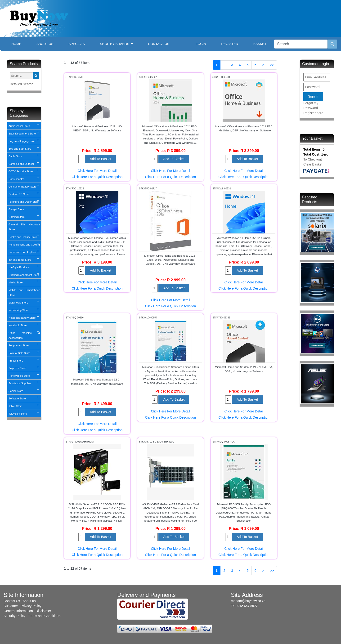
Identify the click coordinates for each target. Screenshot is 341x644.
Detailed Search (22, 84)
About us (29, 601)
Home (20, 43)
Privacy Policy (31, 606)
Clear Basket (313, 164)
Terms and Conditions (44, 616)
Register (230, 44)
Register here (313, 113)
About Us (45, 44)
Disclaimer (43, 611)
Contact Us (159, 44)
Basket (260, 44)
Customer (11, 606)
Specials (76, 44)
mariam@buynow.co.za (248, 601)
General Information (18, 611)
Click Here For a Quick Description (97, 177)
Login (201, 44)
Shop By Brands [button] (115, 44)
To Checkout (313, 159)
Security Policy (14, 616)
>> (272, 65)
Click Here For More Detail (97, 171)
